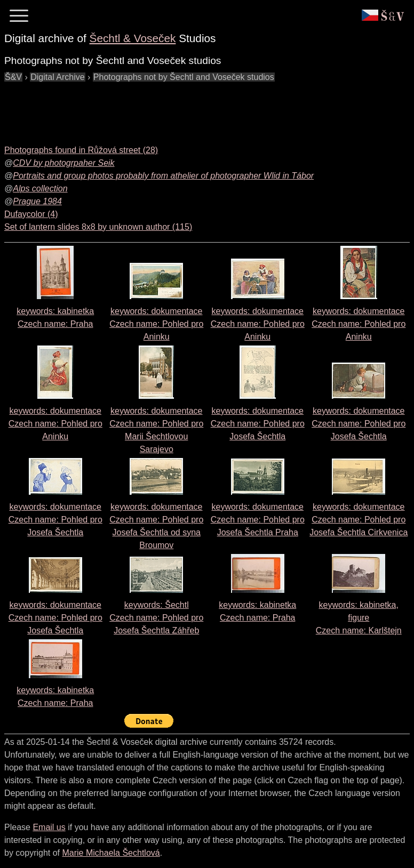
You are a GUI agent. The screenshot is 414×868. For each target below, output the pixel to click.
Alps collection (40, 188)
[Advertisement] (198, 108)
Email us (49, 827)
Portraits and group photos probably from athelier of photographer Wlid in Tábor (163, 176)
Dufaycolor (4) (31, 214)
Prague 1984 (37, 201)
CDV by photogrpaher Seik (63, 163)
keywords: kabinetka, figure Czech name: (359, 618)
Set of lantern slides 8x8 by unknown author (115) (98, 227)
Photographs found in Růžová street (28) (81, 150)
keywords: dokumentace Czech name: (156, 324)
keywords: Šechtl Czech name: (156, 618)
